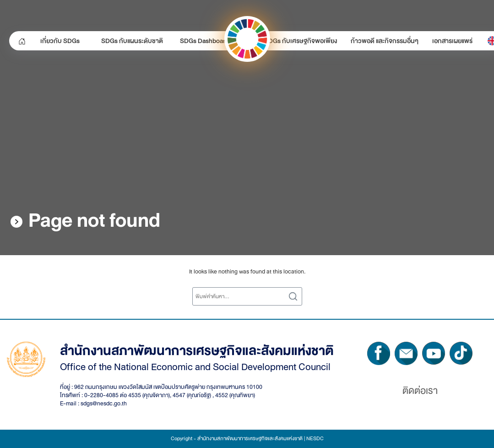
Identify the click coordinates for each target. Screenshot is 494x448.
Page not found (94, 220)
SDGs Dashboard (204, 41)
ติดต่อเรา (420, 391)
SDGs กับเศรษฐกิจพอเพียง (301, 41)
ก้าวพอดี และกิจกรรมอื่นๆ (385, 41)
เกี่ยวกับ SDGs (60, 41)
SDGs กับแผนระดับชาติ (132, 41)
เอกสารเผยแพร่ (452, 41)
